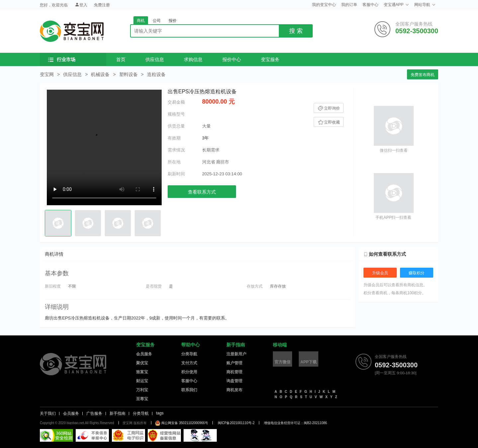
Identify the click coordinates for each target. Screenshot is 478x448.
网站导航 (425, 5)
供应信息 (155, 59)
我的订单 (349, 5)
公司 (157, 21)
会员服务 (144, 354)
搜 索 (296, 31)
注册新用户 (236, 354)
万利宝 (142, 390)
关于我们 (48, 413)
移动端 (280, 345)
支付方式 (189, 363)
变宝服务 (270, 59)
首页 (121, 59)
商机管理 (234, 372)
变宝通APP (396, 5)
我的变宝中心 (324, 5)
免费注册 (102, 5)
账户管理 (234, 363)
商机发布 (234, 390)
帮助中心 (191, 345)
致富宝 (142, 372)
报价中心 (232, 59)
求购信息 (193, 59)
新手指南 (236, 345)
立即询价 (329, 108)
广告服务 (94, 413)
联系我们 (189, 390)
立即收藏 (329, 122)
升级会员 (380, 273)
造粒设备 (156, 74)
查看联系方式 (202, 192)
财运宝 (142, 381)
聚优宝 (142, 363)
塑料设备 (128, 74)
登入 (81, 5)
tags (160, 413)
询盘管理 (234, 381)
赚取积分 (417, 273)
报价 (173, 21)
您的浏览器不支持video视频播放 (104, 147)
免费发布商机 (423, 75)
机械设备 (100, 74)
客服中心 (370, 5)
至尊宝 (142, 399)
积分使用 (189, 372)
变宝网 (72, 31)
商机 (141, 21)
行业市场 (62, 59)
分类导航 (189, 354)
